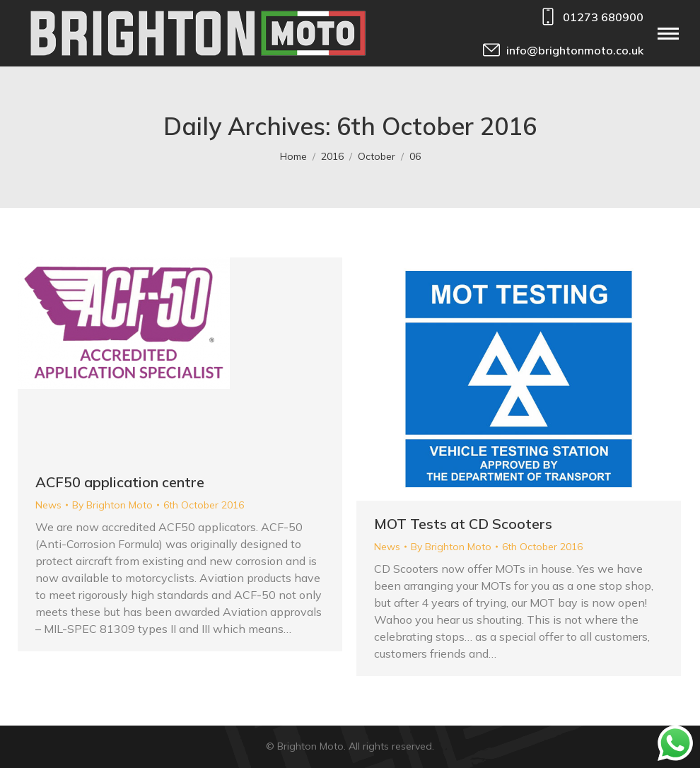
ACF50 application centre (120, 482)
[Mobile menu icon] (668, 34)
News (48, 505)
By (112, 505)
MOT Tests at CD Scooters (463, 524)
